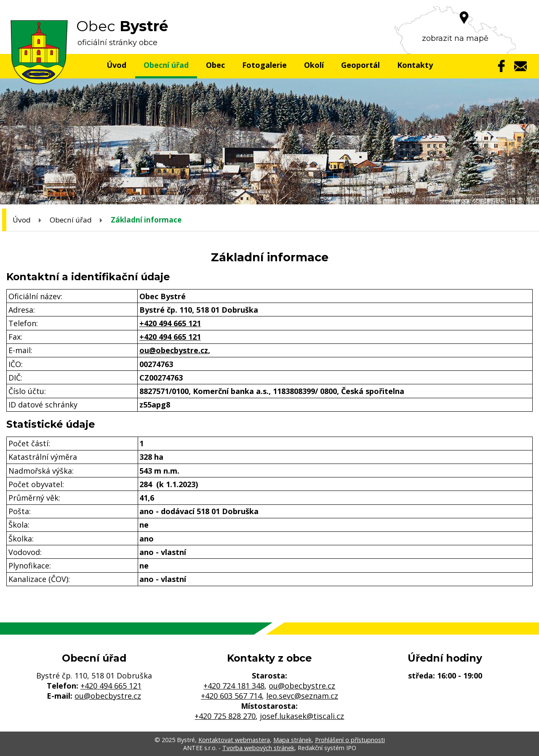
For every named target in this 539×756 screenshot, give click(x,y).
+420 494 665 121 (170, 323)
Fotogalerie (264, 65)
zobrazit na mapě (455, 38)
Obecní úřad (166, 65)
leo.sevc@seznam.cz (302, 696)
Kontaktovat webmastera (234, 740)
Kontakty (415, 65)
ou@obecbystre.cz (174, 350)
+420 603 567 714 (231, 696)
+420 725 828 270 (225, 716)
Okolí (314, 65)
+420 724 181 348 (234, 686)
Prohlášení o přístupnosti (350, 740)
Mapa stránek (292, 740)
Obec (215, 65)
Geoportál (360, 65)
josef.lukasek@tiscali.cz (302, 716)
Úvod (116, 65)
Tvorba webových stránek (258, 748)
